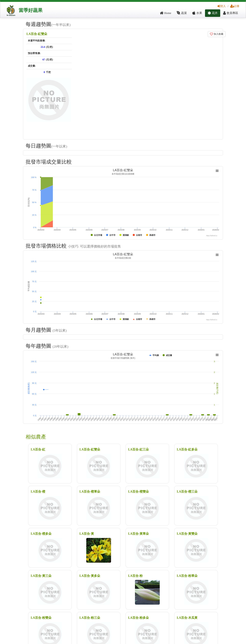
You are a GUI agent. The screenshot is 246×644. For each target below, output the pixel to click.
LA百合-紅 (38, 449)
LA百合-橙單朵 (90, 492)
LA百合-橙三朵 (187, 492)
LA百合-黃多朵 (90, 576)
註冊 (235, 6)
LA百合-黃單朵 (138, 534)
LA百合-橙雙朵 (138, 492)
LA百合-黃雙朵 (187, 534)
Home (166, 13)
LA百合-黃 (87, 534)
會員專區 (231, 13)
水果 (197, 13)
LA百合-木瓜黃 (187, 618)
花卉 (213, 13)
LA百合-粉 (135, 576)
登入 (222, 6)
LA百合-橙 (38, 492)
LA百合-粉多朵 (138, 618)
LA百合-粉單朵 (187, 576)
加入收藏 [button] (217, 34)
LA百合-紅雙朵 (37, 34)
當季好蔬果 (31, 10)
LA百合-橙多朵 (41, 534)
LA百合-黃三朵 (41, 576)
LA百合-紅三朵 (138, 449)
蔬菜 (182, 13)
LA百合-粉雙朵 (41, 618)
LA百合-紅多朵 (187, 449)
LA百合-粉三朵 (90, 618)
